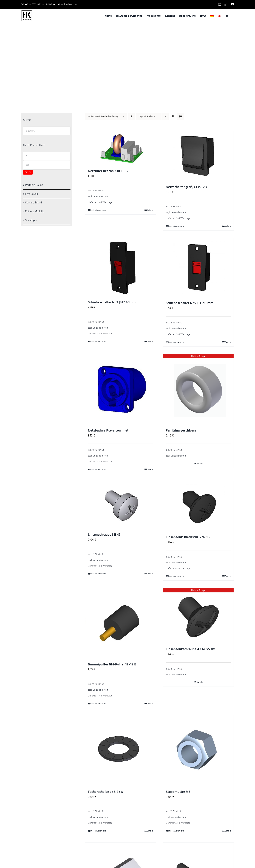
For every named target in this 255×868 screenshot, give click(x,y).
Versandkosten (100, 196)
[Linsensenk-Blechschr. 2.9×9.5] (198, 506)
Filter (28, 172)
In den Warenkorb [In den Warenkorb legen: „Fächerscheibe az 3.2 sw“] (98, 831)
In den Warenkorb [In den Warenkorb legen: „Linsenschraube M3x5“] (98, 574)
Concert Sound (33, 203)
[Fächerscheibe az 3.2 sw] (120, 751)
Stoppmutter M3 (178, 792)
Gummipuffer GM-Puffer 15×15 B (112, 664)
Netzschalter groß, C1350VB (186, 187)
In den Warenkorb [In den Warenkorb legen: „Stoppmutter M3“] (176, 831)
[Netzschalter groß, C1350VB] (198, 156)
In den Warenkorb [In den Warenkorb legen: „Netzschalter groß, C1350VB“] (176, 226)
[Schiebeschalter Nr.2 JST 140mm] (120, 267)
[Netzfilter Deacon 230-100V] (120, 148)
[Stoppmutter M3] (198, 751)
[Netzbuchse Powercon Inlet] (120, 389)
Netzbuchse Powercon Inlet (108, 430)
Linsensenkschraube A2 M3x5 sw (190, 649)
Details (150, 210)
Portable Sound (34, 185)
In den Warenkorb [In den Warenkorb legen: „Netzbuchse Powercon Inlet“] (98, 469)
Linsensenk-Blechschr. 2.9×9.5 (188, 537)
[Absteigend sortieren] (131, 117)
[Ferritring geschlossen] (198, 389)
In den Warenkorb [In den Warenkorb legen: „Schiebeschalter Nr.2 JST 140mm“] (98, 341)
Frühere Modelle (35, 211)
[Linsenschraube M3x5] (120, 505)
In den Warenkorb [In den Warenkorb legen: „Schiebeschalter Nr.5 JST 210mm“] (176, 342)
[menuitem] (212, 16)
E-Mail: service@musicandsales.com (62, 4)
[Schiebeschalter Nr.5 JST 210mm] (198, 268)
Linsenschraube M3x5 (104, 535)
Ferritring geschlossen (182, 430)
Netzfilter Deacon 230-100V (108, 171)
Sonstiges (31, 220)
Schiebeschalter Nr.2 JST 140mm (112, 302)
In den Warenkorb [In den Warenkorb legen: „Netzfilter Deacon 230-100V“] (98, 210)
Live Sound (32, 194)
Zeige (147, 116)
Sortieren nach (103, 116)
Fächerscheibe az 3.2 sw (105, 792)
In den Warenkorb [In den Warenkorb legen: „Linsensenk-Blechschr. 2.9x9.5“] (176, 576)
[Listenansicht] (180, 117)
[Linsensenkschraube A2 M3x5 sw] (198, 616)
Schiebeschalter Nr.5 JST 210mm (190, 303)
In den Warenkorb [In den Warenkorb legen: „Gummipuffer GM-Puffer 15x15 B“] (98, 704)
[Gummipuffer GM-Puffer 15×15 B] (120, 623)
